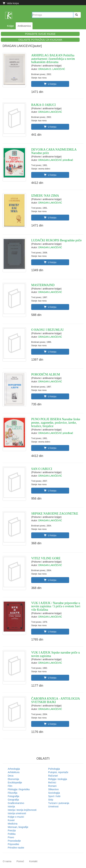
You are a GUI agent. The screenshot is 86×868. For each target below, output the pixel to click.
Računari (53, 776)
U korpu (50, 84)
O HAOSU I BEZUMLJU (47, 330)
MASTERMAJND (43, 285)
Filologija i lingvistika (19, 789)
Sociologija (54, 793)
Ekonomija (13, 779)
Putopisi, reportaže (58, 772)
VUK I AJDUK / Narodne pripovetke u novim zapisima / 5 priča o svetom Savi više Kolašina (56, 606)
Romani (52, 786)
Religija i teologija (58, 779)
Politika (12, 834)
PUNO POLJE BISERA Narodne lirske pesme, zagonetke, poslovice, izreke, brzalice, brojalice (56, 423)
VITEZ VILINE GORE (46, 558)
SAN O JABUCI (42, 469)
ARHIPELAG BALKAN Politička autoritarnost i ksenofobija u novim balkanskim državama (53, 59)
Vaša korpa (11, 3)
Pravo (11, 837)
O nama (7, 861)
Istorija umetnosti (17, 813)
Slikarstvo (54, 789)
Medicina (13, 824)
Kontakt (33, 861)
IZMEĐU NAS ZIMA (45, 196)
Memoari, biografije (18, 827)
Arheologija (14, 769)
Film (10, 786)
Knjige (10, 26)
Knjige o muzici (16, 817)
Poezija (12, 830)
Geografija (13, 800)
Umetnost (53, 807)
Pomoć (20, 861)
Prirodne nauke (16, 848)
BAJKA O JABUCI (43, 105)
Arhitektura (14, 772)
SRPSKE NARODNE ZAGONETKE (55, 514)
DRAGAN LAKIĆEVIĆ (50, 112)
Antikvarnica (24, 26)
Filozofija (12, 793)
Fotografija (13, 796)
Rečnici (52, 783)
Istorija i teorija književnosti (22, 810)
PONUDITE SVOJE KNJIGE (40, 34)
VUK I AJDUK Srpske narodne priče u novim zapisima (55, 654)
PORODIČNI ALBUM (46, 374)
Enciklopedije (15, 783)
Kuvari (11, 820)
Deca (11, 776)
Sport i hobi (54, 796)
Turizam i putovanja (59, 803)
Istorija (11, 807)
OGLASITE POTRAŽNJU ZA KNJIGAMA (40, 40)
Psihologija (54, 769)
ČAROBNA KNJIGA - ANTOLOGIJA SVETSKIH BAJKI (55, 700)
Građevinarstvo (16, 803)
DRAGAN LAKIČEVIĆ (50, 476)
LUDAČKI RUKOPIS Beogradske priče (56, 240)
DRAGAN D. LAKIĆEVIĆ (52, 69)
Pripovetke (13, 844)
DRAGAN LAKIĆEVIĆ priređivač (56, 160)
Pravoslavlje (14, 841)
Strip (51, 800)
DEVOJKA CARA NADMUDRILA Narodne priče (54, 151)
